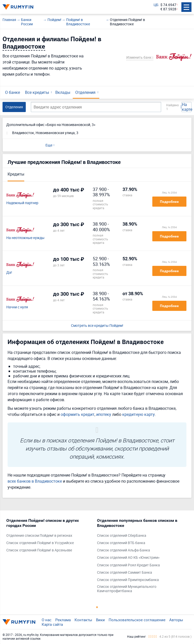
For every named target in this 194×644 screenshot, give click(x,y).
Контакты (83, 620)
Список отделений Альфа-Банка (124, 550)
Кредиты (16, 174)
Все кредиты (37, 92)
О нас (47, 620)
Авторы (176, 620)
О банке (13, 92)
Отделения (85, 92)
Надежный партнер (22, 203)
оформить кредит (78, 414)
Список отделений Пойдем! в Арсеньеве (39, 550)
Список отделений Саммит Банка (125, 573)
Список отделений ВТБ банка (121, 543)
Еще (49, 145)
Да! (9, 273)
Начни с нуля (17, 307)
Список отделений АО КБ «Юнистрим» (128, 558)
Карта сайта (52, 624)
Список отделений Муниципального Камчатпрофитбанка (127, 589)
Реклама (63, 620)
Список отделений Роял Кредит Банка (128, 565)
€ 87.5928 (168, 9)
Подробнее (169, 202)
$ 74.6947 (168, 5)
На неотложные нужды (25, 238)
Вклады (63, 92)
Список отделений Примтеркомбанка (128, 580)
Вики (100, 620)
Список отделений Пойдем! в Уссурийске (40, 543)
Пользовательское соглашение (137, 620)
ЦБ (156, 5)
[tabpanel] (49, 536)
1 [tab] (97, 607)
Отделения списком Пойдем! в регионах (39, 536)
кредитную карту (139, 414)
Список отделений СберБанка (122, 536)
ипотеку (104, 414)
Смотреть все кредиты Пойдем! (97, 326)
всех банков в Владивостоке (35, 481)
